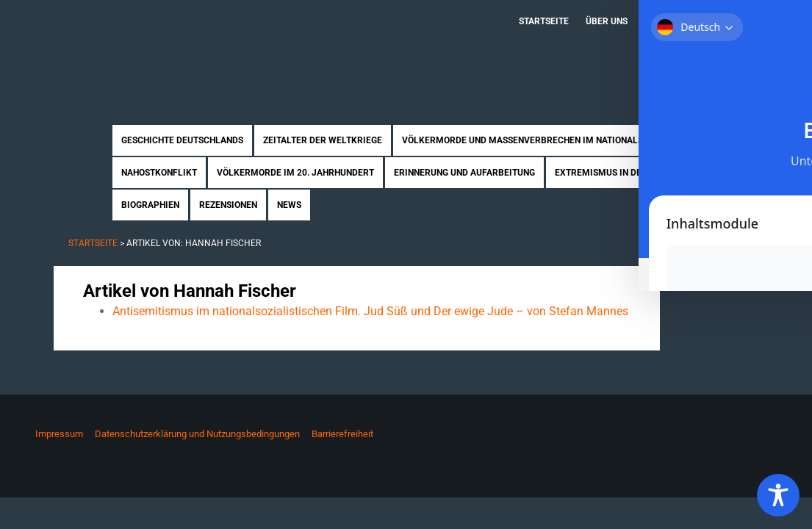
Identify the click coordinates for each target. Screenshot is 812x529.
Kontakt (734, 21)
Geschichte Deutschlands (182, 140)
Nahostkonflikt (159, 173)
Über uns (607, 21)
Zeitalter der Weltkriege (323, 140)
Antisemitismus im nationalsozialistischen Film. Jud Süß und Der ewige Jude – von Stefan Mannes (370, 311)
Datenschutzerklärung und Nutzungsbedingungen (197, 434)
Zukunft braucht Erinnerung (206, 48)
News (289, 205)
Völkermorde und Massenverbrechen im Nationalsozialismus (549, 140)
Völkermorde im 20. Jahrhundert (295, 173)
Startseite (544, 21)
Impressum (59, 434)
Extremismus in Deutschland (624, 173)
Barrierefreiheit (342, 434)
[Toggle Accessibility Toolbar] (778, 495)
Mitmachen (671, 21)
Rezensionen (228, 205)
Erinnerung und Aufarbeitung (464, 173)
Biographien (150, 205)
